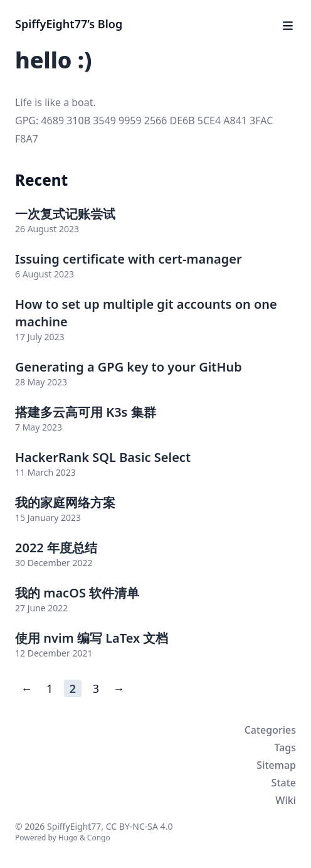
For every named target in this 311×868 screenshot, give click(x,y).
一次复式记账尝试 (65, 214)
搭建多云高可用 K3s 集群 (86, 412)
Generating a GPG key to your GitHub (129, 367)
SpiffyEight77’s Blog (69, 24)
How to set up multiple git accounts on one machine (146, 313)
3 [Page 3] (96, 689)
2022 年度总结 (56, 548)
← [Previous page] (26, 689)
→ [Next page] (119, 689)
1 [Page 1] (50, 689)
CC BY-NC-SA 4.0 (140, 826)
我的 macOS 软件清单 (77, 593)
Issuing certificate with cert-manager (129, 259)
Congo (99, 838)
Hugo (68, 838)
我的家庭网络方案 (65, 502)
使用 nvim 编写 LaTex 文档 (92, 638)
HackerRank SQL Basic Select (103, 457)
